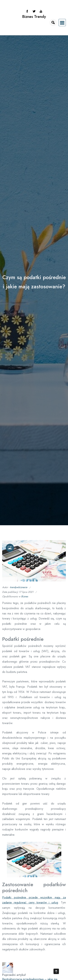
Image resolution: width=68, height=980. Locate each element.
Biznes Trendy (34, 16)
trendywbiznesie (19, 589)
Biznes (25, 598)
